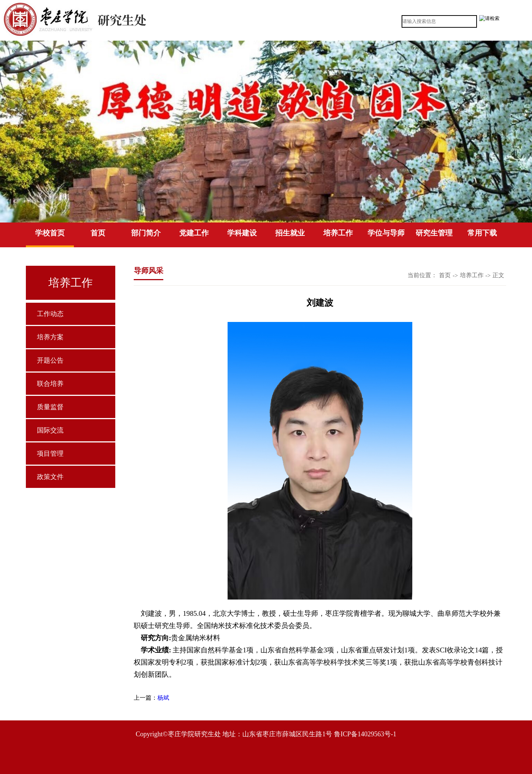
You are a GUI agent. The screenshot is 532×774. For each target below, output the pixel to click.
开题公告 (50, 360)
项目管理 (50, 454)
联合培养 (50, 384)
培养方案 (50, 337)
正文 (498, 275)
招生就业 (290, 233)
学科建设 (242, 233)
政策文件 (50, 477)
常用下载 (482, 233)
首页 (98, 233)
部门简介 (146, 233)
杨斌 (163, 698)
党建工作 (194, 233)
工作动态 (50, 314)
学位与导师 (386, 233)
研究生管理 (434, 233)
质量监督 (50, 407)
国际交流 (50, 430)
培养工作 (338, 233)
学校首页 (50, 233)
